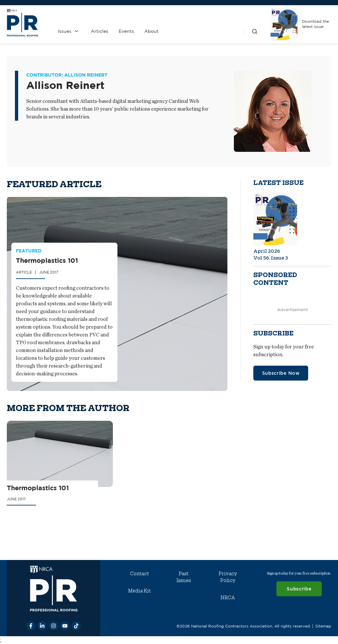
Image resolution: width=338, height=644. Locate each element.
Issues (65, 31)
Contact (139, 574)
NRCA (228, 598)
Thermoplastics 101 (47, 260)
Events (126, 31)
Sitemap (323, 626)
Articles (100, 31)
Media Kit (139, 591)
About (151, 31)
